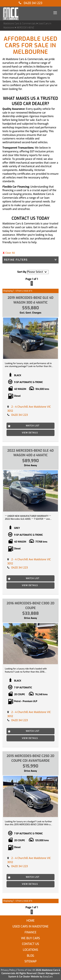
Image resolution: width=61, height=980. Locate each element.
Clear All (10, 253)
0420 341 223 (30, 3)
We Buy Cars (30, 938)
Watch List (33, 426)
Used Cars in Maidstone (30, 926)
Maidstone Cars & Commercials (20, 24)
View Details (30, 433)
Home (30, 921)
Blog (30, 956)
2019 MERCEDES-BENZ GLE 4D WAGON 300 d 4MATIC (31, 300)
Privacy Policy (8, 970)
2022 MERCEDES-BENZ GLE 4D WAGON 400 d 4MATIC (30, 453)
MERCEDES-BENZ (25, 28)
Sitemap (30, 961)
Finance (30, 932)
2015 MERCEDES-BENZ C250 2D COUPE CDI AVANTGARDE (30, 758)
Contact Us (30, 944)
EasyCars (48, 977)
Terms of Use (25, 970)
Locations (31, 950)
